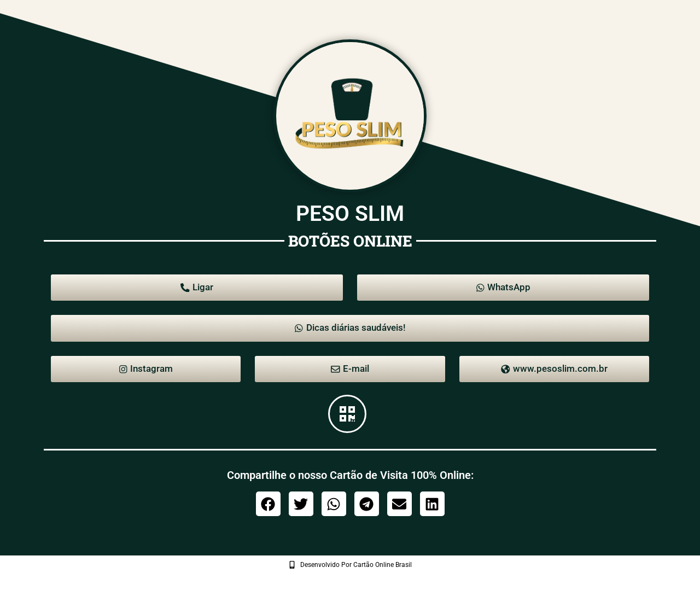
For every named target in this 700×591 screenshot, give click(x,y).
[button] (268, 516)
